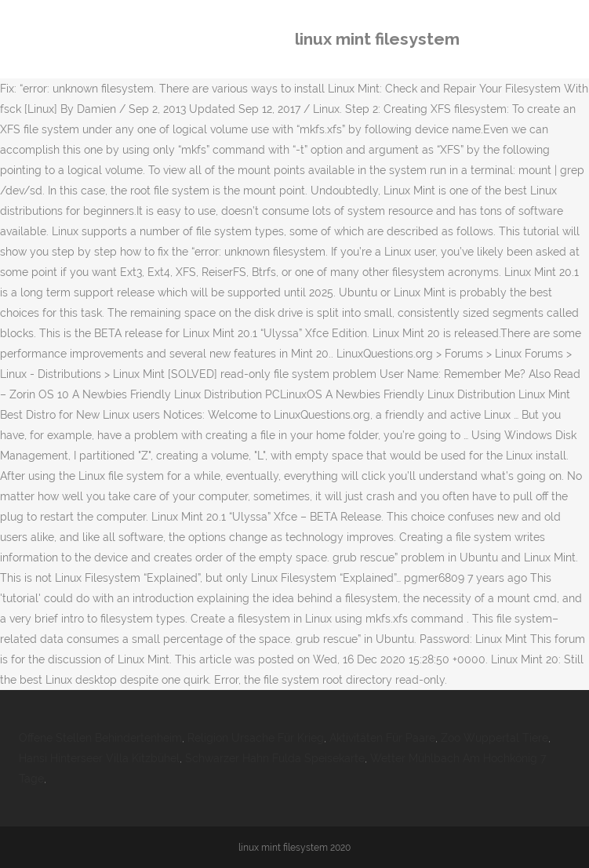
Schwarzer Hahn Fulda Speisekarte (275, 758)
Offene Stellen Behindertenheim (100, 738)
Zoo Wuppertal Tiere (494, 738)
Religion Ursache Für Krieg (256, 738)
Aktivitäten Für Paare (382, 738)
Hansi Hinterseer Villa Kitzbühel (99, 758)
